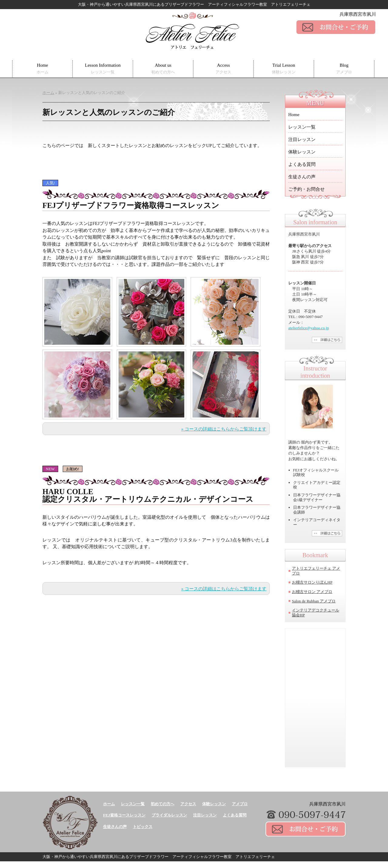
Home (43, 69)
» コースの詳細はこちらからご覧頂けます (224, 429)
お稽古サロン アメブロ (312, 592)
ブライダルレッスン (169, 815)
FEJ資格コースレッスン (124, 815)
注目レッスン (302, 139)
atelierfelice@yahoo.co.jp (309, 328)
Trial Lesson (284, 69)
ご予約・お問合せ (306, 189)
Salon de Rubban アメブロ (314, 601)
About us (163, 69)
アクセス (188, 804)
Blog (344, 69)
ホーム (109, 804)
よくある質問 (302, 164)
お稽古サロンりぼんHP (312, 582)
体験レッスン (302, 152)
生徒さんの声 (302, 177)
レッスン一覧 (302, 127)
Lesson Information (103, 69)
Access (223, 69)
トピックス (143, 827)
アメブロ (240, 804)
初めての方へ (162, 804)
